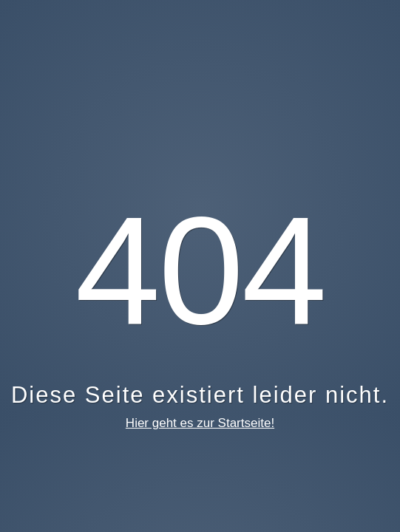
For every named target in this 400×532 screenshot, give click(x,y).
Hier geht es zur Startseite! (200, 423)
